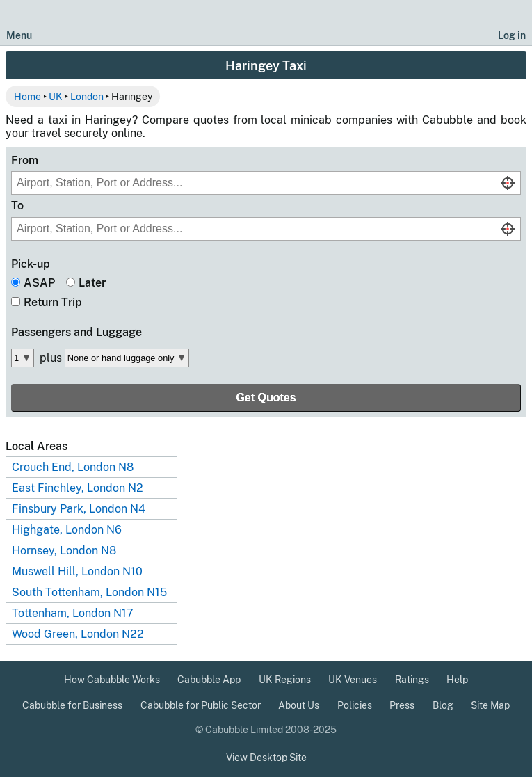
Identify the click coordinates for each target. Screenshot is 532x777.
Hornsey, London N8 (64, 551)
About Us (299, 705)
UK (56, 96)
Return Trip (53, 302)
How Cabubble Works (112, 680)
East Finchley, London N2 (78, 488)
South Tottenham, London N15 (89, 592)
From (25, 160)
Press (402, 705)
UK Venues (353, 680)
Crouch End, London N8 (73, 467)
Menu (19, 35)
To (17, 206)
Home (27, 96)
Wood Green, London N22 (78, 634)
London (87, 96)
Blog (443, 705)
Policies (355, 705)
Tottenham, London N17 (73, 613)
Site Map (490, 705)
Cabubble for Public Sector (201, 705)
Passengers (76, 332)
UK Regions (285, 680)
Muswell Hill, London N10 (77, 571)
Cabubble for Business (72, 705)
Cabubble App (209, 680)
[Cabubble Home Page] (266, 23)
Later (92, 283)
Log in (512, 35)
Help (457, 680)
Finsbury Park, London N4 (79, 509)
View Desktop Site (266, 758)
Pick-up (31, 264)
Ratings (412, 680)
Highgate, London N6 (67, 530)
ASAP (39, 283)
